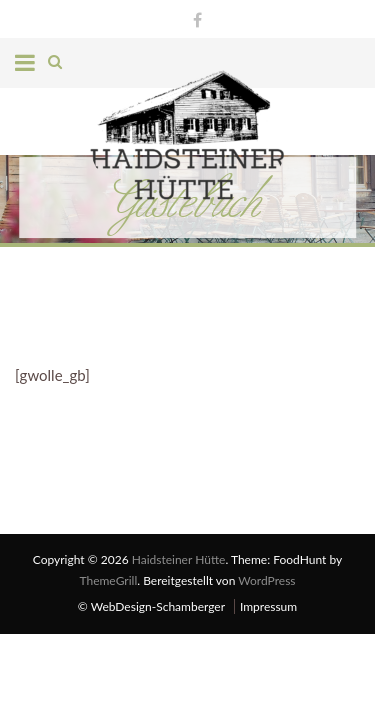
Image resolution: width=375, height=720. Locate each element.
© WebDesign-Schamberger (151, 606)
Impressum (268, 606)
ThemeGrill (108, 580)
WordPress (266, 580)
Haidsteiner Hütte (179, 559)
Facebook (192, 17)
